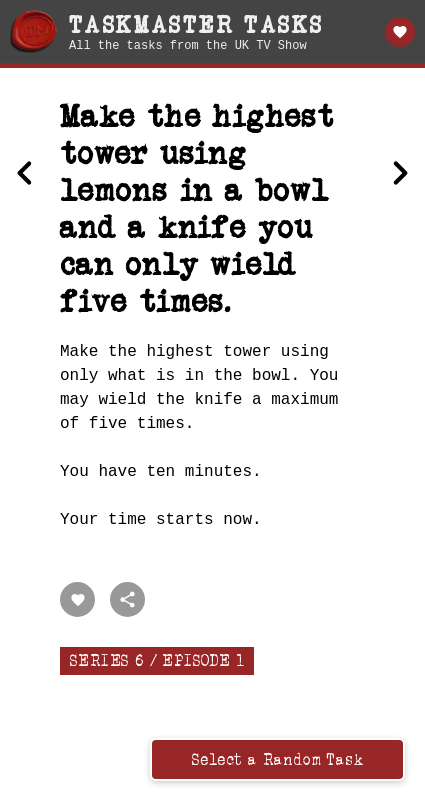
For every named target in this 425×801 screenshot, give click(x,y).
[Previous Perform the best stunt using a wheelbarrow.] (25, 175)
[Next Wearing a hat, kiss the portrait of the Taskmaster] (400, 175)
